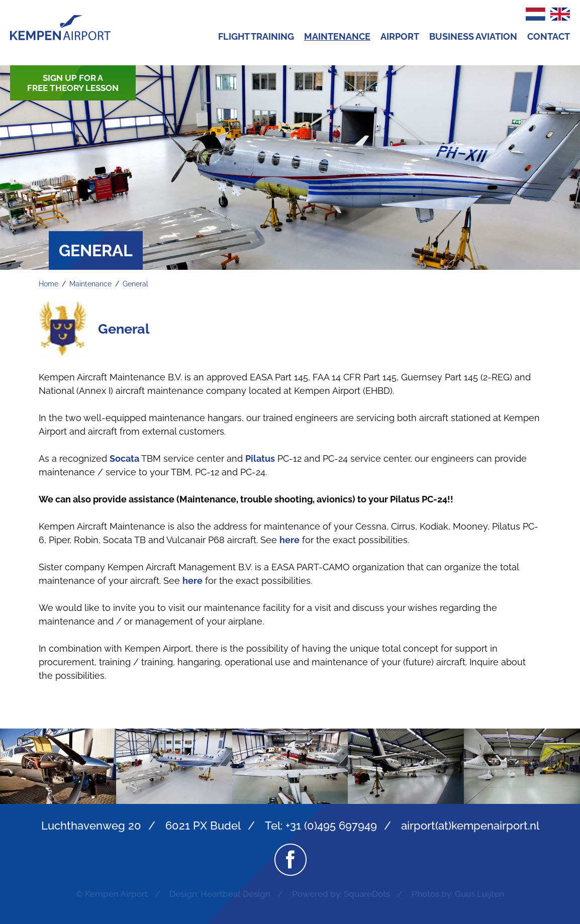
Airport (400, 36)
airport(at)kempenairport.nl (470, 826)
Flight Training (256, 36)
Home (49, 284)
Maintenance (337, 36)
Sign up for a (73, 83)
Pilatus (260, 458)
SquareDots (367, 894)
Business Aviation (473, 36)
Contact (549, 36)
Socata (124, 458)
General (135, 284)
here (289, 540)
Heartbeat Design (235, 894)
